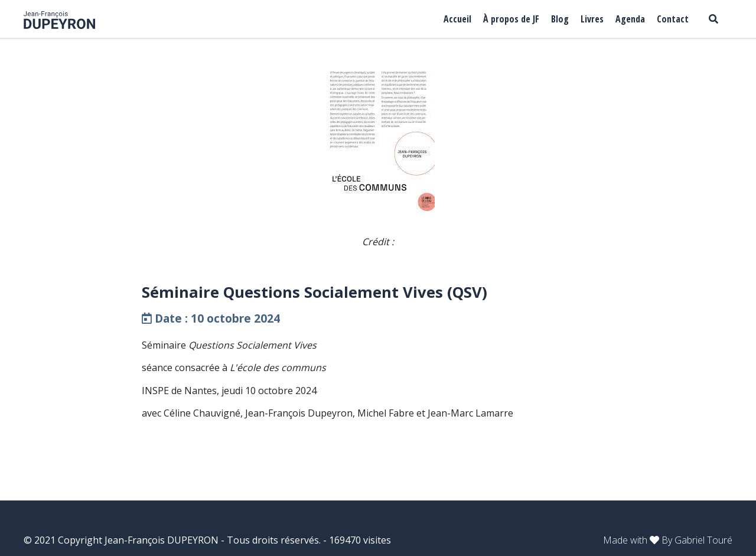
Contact (673, 19)
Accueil (457, 19)
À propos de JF (511, 19)
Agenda (630, 19)
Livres (592, 19)
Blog (560, 19)
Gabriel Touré (703, 540)
